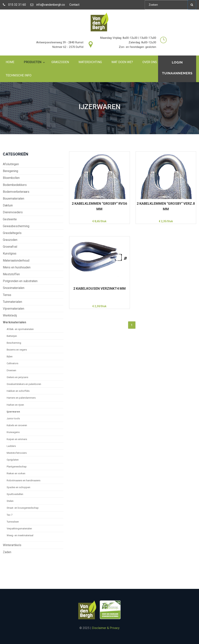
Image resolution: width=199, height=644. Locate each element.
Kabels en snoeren (17, 425)
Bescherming (14, 343)
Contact (74, 5)
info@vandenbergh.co (48, 5)
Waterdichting (90, 62)
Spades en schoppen (18, 487)
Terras (7, 295)
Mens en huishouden (17, 267)
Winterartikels (12, 545)
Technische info (19, 75)
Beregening (10, 171)
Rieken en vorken (16, 473)
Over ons (150, 62)
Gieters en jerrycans (17, 377)
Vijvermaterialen (14, 309)
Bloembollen (11, 178)
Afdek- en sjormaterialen (20, 329)
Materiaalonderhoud (16, 261)
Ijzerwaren (13, 412)
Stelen (10, 501)
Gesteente (10, 219)
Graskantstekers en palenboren (24, 384)
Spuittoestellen (15, 494)
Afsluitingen (11, 164)
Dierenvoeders (13, 212)
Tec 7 (10, 515)
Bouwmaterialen (14, 199)
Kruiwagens (13, 432)
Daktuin (8, 205)
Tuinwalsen (13, 522)
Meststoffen (11, 274)
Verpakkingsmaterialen (19, 529)
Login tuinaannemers (177, 68)
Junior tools (13, 418)
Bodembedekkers (15, 185)
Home (10, 62)
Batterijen (12, 336)
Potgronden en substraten (20, 281)
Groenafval (10, 247)
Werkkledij (10, 315)
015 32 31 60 (14, 5)
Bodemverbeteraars (16, 192)
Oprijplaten (13, 460)
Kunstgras (10, 253)
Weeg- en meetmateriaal (20, 535)
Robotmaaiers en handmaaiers (24, 480)
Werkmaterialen (14, 322)
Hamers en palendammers (21, 398)
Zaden (7, 552)
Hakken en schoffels (18, 391)
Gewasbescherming (16, 226)
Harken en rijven (15, 405)
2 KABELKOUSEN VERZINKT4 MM (99, 288)
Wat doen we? (122, 62)
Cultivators (12, 363)
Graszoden (60, 62)
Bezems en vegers (17, 350)
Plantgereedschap (17, 467)
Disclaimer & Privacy (106, 628)
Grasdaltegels (12, 233)
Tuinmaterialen (12, 302)
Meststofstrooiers (17, 453)
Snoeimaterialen (14, 288)
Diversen (11, 370)
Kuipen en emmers (17, 439)
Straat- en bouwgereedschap (23, 508)
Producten (33, 62)
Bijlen (10, 356)
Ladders (11, 446)
